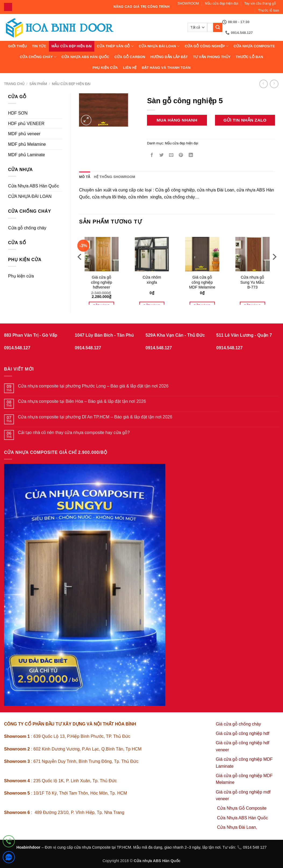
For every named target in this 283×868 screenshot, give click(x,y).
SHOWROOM (188, 3)
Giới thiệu (17, 46)
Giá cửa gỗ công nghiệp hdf (243, 733)
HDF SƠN (18, 113)
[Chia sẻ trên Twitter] (162, 156)
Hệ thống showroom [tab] (115, 177)
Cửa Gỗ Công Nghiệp (207, 46)
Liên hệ (130, 68)
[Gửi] (218, 27)
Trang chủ (14, 84)
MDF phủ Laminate (26, 155)
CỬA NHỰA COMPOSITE (254, 46)
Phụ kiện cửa (105, 68)
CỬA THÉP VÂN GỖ (115, 46)
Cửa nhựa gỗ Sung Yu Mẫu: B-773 (252, 282)
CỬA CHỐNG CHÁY (38, 57)
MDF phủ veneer (24, 134)
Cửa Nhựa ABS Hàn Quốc (85, 57)
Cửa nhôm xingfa (152, 280)
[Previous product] (274, 84)
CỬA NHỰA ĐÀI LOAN (159, 46)
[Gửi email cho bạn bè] (171, 156)
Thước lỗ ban (268, 10)
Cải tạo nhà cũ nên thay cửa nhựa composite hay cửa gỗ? (74, 433)
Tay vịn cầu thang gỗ (260, 3)
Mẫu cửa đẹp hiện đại (221, 3)
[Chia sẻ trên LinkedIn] (191, 156)
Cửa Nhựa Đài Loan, (237, 827)
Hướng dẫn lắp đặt (169, 57)
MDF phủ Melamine (27, 144)
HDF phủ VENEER (26, 124)
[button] (86, 120)
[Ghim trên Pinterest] (181, 156)
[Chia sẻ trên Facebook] (152, 156)
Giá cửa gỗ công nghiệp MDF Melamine (202, 282)
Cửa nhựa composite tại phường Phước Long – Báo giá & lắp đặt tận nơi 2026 (93, 386)
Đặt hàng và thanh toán (166, 68)
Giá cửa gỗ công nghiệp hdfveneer (102, 282)
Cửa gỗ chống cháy (27, 228)
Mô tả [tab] (85, 177)
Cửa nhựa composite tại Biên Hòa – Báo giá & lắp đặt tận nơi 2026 (82, 401)
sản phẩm (38, 84)
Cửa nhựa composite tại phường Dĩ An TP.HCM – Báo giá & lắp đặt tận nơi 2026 (95, 417)
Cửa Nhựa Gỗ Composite (243, 808)
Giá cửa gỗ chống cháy (238, 724)
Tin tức (39, 46)
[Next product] (264, 84)
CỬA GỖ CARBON (130, 57)
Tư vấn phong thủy (212, 57)
